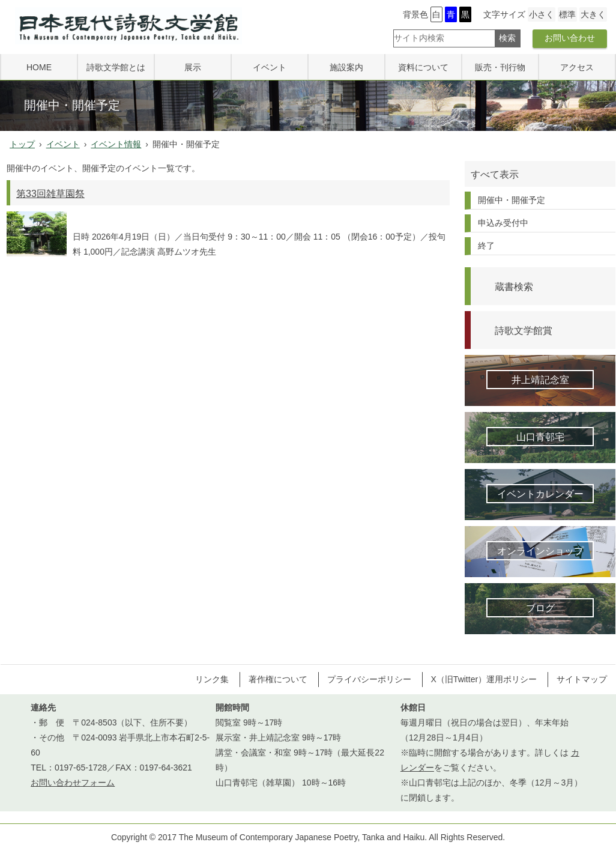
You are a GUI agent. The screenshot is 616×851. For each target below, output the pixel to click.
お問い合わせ (570, 38)
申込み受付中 (503, 223)
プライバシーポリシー (369, 679)
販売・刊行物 (500, 67)
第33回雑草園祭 (50, 193)
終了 (486, 246)
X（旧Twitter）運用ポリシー (484, 679)
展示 (193, 67)
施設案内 (346, 67)
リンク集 (212, 679)
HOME (39, 67)
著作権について (278, 679)
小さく (542, 14)
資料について (423, 67)
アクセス (577, 67)
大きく (593, 14)
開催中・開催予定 (512, 200)
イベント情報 (116, 144)
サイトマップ (582, 679)
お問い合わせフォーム (73, 783)
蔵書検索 (514, 286)
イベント (270, 67)
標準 (567, 14)
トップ (22, 144)
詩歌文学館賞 (524, 330)
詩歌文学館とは (116, 67)
